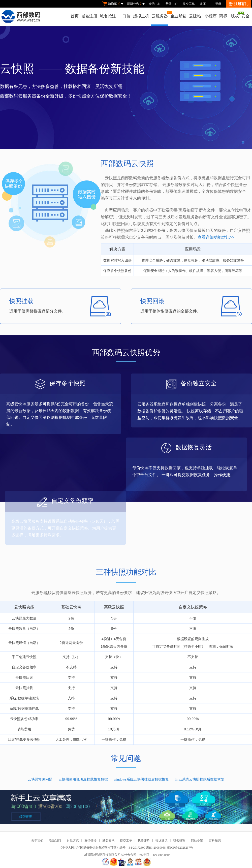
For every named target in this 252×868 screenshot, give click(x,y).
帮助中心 (172, 4)
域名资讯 (108, 841)
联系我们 (55, 841)
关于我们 (37, 841)
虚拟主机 (141, 16)
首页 (75, 16)
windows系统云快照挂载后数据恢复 (141, 779)
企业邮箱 (178, 16)
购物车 (113, 4)
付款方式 (73, 841)
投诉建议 (162, 841)
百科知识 (215, 841)
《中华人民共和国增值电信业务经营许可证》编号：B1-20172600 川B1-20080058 (112, 848)
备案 (203, 4)
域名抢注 (108, 16)
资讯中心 (154, 4)
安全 (245, 16)
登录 (218, 4)
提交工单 (189, 4)
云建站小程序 (203, 16)
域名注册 (89, 16)
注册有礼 (239, 4)
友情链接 (90, 841)
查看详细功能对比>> (216, 237)
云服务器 (160, 15)
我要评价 (144, 841)
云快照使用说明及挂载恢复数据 (83, 779)
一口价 (124, 16)
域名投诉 (179, 841)
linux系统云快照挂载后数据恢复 (199, 779)
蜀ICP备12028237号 (180, 848)
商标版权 (229, 15)
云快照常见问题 (40, 779)
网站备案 (197, 841)
